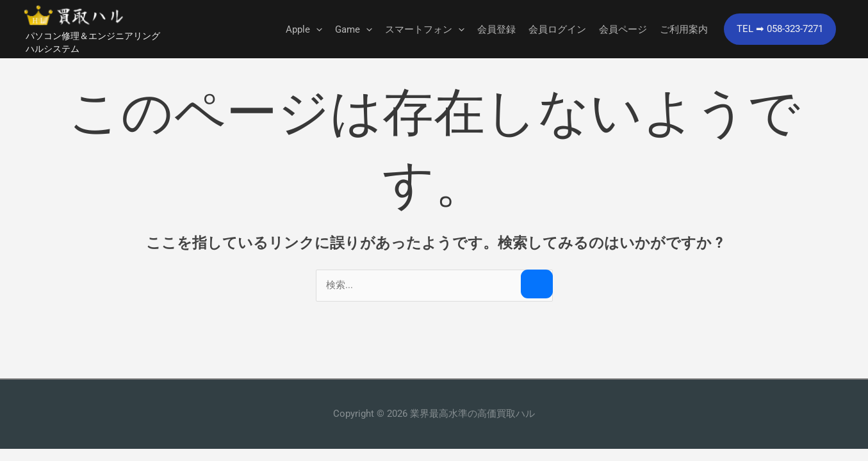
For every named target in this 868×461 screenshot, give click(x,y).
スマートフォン (425, 30)
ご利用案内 (684, 30)
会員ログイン (557, 30)
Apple (304, 30)
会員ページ (623, 30)
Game (354, 30)
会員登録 (496, 30)
